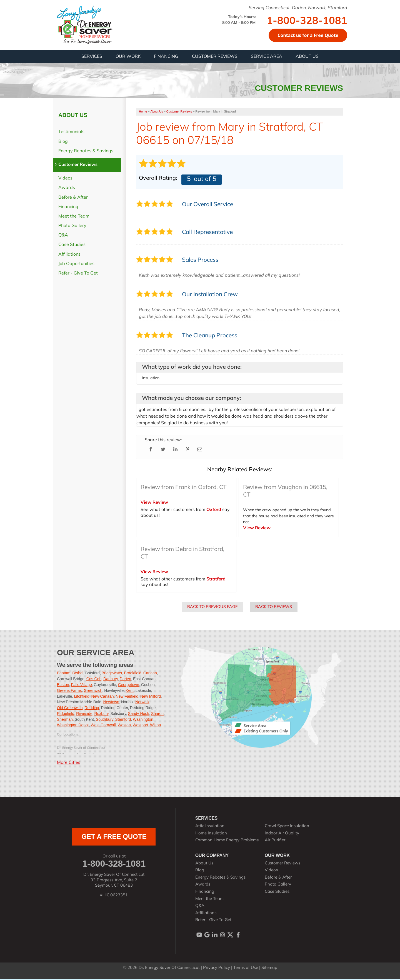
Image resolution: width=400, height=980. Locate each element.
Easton (63, 685)
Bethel (78, 674)
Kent (130, 691)
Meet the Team (74, 217)
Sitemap (269, 969)
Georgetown (129, 685)
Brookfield (133, 674)
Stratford (216, 580)
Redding (92, 709)
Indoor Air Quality (282, 834)
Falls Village (81, 685)
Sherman (65, 720)
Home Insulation (211, 834)
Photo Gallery (72, 227)
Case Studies (72, 246)
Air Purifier (275, 841)
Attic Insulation (210, 827)
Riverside (84, 714)
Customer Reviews (78, 166)
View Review (154, 503)
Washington (143, 720)
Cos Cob (94, 680)
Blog (63, 143)
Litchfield (82, 697)
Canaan (150, 674)
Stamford (123, 720)
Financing (68, 208)
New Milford (151, 697)
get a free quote (114, 837)
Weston (124, 726)
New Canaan (103, 697)
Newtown (111, 703)
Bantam (64, 674)
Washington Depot (73, 726)
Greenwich (93, 691)
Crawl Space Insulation (287, 827)
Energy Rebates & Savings (86, 152)
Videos (65, 179)
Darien (125, 680)
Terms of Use (246, 969)
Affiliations (69, 255)
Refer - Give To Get (78, 274)
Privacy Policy (217, 969)
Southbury (105, 720)
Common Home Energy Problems (227, 841)
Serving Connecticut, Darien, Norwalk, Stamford (298, 8)
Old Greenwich (70, 709)
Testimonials (71, 133)
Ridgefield (66, 714)
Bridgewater (112, 674)
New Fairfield (127, 697)
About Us (73, 116)
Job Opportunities (76, 265)
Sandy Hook (139, 714)
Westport (141, 726)
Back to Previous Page (212, 608)
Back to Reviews (274, 608)
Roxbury (101, 714)
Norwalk (142, 703)
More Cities (69, 764)
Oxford (214, 511)
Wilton (155, 726)
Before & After (73, 198)
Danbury (111, 680)
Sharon (157, 714)
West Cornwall (103, 726)
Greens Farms (69, 691)
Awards (67, 189)
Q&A (63, 236)
